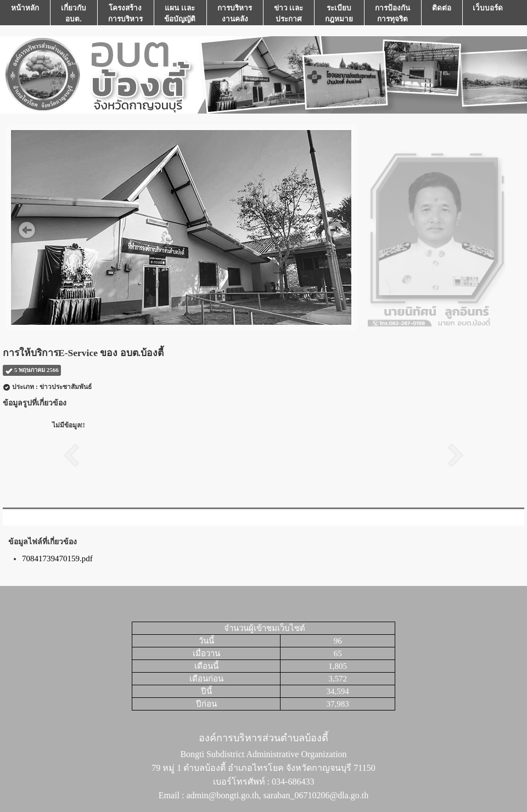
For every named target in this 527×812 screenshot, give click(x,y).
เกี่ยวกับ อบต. (74, 13)
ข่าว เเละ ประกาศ (289, 13)
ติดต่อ (442, 13)
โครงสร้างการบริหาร (125, 13)
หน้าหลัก (25, 13)
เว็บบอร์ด (488, 13)
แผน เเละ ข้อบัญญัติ (180, 13)
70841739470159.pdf (57, 559)
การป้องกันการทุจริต (393, 13)
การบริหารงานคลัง (235, 13)
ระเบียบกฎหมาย (339, 13)
